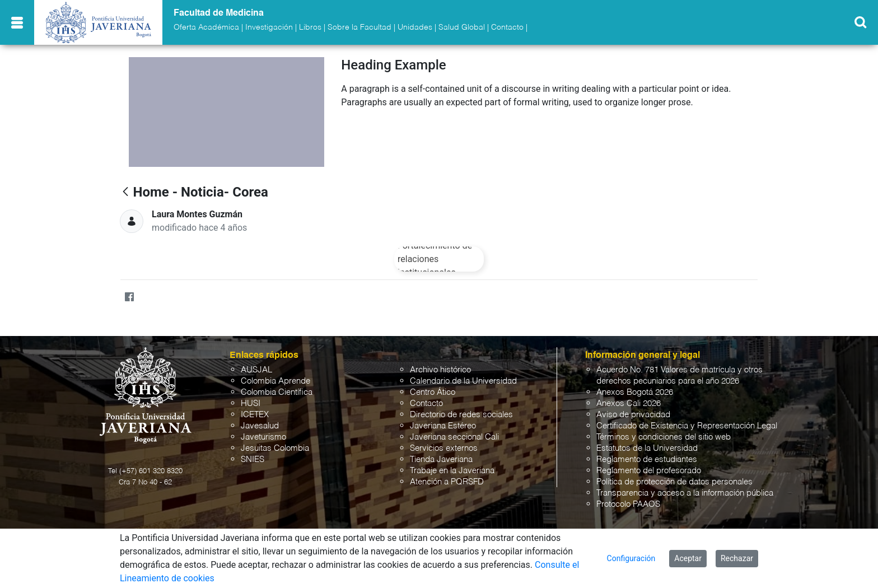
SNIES (253, 459)
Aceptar (688, 558)
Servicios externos (444, 448)
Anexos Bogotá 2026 (635, 392)
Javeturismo (263, 437)
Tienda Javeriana (441, 459)
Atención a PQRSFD (447, 482)
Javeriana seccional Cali (454, 437)
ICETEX (255, 415)
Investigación (269, 27)
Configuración (631, 558)
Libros (310, 27)
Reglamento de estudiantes (647, 459)
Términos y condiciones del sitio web (664, 437)
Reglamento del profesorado (649, 471)
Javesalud (260, 426)
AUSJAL (256, 370)
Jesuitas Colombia (275, 448)
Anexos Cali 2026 (629, 403)
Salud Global (462, 27)
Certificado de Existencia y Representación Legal (687, 426)
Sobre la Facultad (359, 27)
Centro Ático (433, 392)
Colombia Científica (277, 392)
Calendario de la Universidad (463, 381)
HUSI (251, 403)
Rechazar (737, 558)
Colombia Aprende (275, 381)
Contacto (507, 27)
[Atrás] (125, 192)
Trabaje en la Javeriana (452, 471)
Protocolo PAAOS (628, 504)
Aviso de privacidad (633, 415)
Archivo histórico (440, 370)
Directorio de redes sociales (461, 415)
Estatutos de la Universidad (647, 448)
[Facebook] (129, 298)
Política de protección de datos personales (674, 482)
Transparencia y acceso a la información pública (685, 493)
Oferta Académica (206, 27)
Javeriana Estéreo (443, 426)
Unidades (415, 27)
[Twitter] (151, 298)
